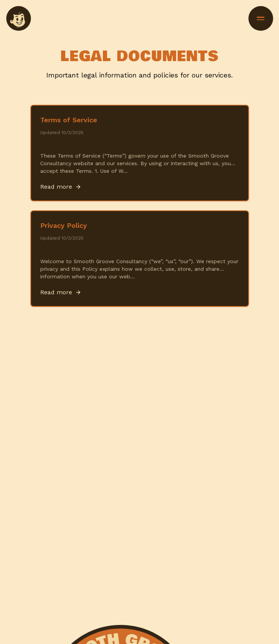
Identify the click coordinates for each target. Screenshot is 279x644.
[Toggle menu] (261, 18)
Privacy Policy (64, 225)
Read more (61, 187)
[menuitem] (18, 18)
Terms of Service (69, 120)
